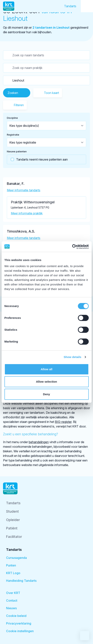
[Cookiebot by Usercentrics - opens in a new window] (72, 247)
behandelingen (39, 442)
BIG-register (63, 422)
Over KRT (13, 593)
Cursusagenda (16, 558)
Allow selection (46, 382)
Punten (11, 565)
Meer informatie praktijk (27, 213)
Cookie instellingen (20, 631)
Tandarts (70, 6)
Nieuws (11, 608)
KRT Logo (13, 573)
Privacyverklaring (19, 623)
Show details (73, 357)
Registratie (13, 135)
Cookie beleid (16, 616)
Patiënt (12, 528)
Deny (46, 394)
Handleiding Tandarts (21, 581)
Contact (12, 600)
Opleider (13, 520)
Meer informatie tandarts (24, 190)
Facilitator (14, 537)
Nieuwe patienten (17, 152)
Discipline (12, 118)
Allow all (47, 369)
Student (12, 511)
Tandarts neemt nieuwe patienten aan (37, 159)
